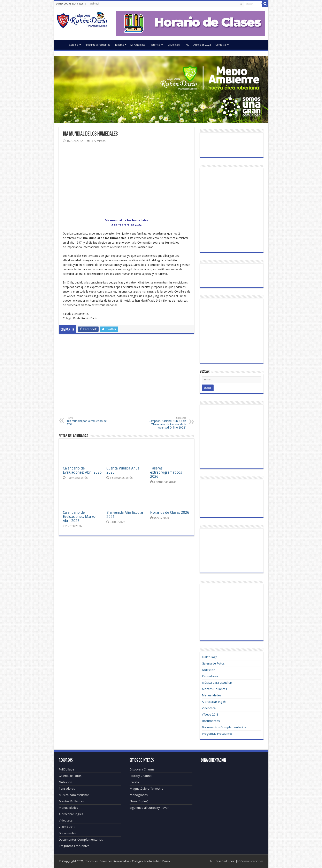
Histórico (155, 45)
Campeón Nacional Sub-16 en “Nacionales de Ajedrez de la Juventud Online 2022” (165, 423)
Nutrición (209, 670)
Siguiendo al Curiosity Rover (149, 808)
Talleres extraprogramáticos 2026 (166, 472)
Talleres (119, 45)
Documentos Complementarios (224, 727)
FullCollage (210, 657)
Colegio (74, 45)
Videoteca (209, 708)
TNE (187, 45)
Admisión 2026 (202, 45)
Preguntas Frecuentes (97, 45)
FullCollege (173, 45)
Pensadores (210, 676)
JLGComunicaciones (250, 861)
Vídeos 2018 (210, 715)
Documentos (211, 721)
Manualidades (212, 695)
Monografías (139, 795)
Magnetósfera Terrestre (146, 789)
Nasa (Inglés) (139, 801)
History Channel (141, 776)
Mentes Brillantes (214, 689)
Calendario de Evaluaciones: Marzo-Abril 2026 (80, 517)
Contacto (221, 45)
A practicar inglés (214, 702)
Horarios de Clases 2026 (170, 512)
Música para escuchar (217, 683)
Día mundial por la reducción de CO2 (88, 421)
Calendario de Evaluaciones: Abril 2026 (82, 470)
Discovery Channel (142, 769)
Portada (61, 44)
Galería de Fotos (213, 663)
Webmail (95, 4)
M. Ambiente (138, 45)
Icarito (134, 782)
